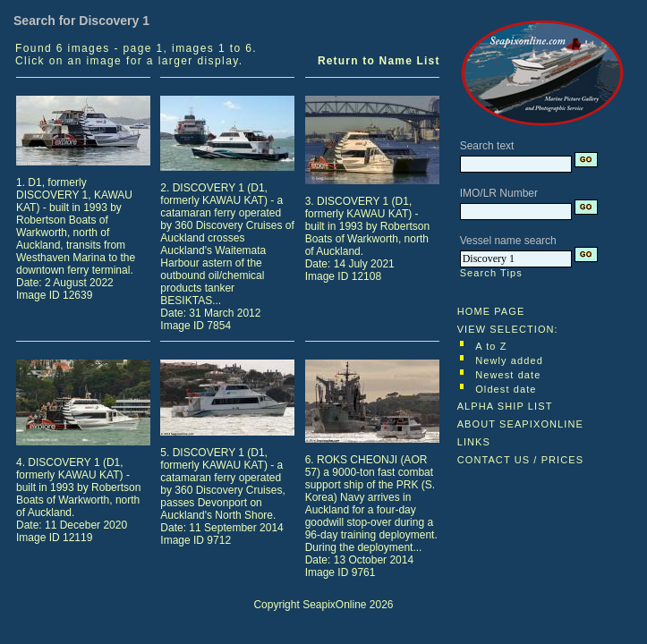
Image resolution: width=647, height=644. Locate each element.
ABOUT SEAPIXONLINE (520, 424)
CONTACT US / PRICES (521, 460)
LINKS (474, 442)
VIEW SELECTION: (508, 329)
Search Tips (491, 273)
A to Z (491, 346)
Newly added (509, 360)
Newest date (508, 375)
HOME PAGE (491, 311)
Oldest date (506, 389)
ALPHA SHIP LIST (505, 406)
